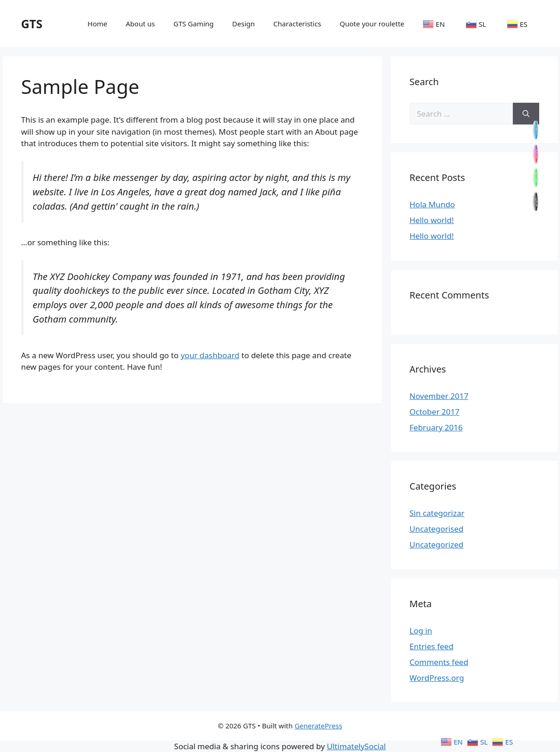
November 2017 (439, 396)
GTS (32, 24)
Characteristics (297, 24)
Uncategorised (437, 529)
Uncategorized (437, 544)
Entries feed (432, 646)
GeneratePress (318, 726)
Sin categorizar (437, 513)
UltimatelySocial (357, 746)
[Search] (526, 114)
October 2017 (435, 412)
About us (140, 24)
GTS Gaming (194, 24)
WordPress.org (437, 678)
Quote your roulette (372, 24)
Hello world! (432, 220)
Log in (421, 631)
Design (243, 24)
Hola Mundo (432, 204)
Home (97, 24)
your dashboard (210, 355)
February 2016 (436, 427)
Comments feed (439, 662)
